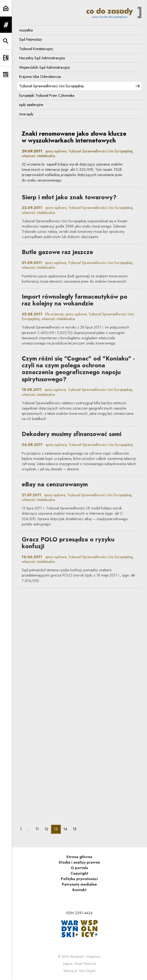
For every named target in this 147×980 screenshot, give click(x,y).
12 (48, 829)
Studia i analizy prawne (79, 862)
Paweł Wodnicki (85, 964)
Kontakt (79, 890)
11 (39, 829)
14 (67, 829)
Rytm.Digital (87, 971)
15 (76, 829)
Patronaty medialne (79, 884)
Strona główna (79, 857)
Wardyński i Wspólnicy (85, 957)
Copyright (79, 873)
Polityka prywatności (79, 879)
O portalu (79, 868)
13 (57, 829)
